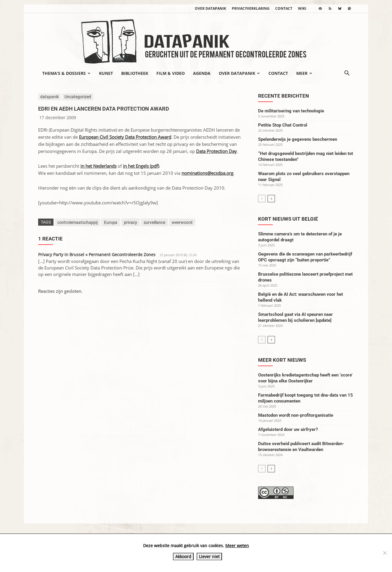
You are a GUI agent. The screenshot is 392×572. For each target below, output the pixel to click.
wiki (302, 8)
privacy (131, 222)
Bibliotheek (135, 73)
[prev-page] (262, 199)
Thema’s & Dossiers (66, 73)
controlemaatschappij (77, 222)
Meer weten (237, 546)
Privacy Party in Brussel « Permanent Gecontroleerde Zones (97, 255)
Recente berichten (284, 96)
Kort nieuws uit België (288, 219)
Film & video (171, 73)
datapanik (50, 97)
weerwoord (182, 222)
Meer (304, 73)
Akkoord (183, 556)
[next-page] (271, 199)
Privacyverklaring (251, 8)
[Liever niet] (385, 553)
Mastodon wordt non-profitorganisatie (296, 415)
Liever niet (209, 556)
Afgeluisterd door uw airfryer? (288, 429)
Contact (284, 8)
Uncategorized (78, 97)
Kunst (106, 73)
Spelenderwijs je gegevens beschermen (298, 139)
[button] (347, 74)
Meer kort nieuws (282, 360)
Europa (111, 222)
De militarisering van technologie (291, 111)
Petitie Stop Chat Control (283, 125)
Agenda (202, 73)
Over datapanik (210, 8)
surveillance (154, 222)
